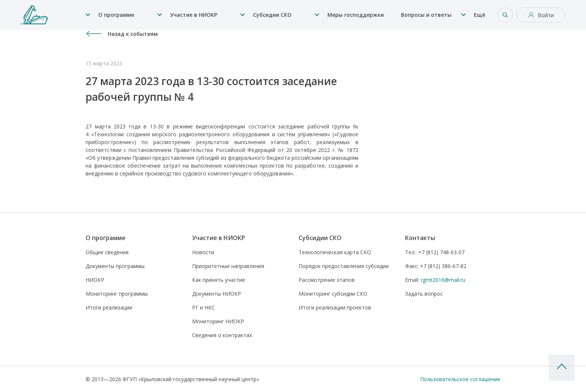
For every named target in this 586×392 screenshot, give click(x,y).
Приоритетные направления (228, 266)
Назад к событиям (133, 34)
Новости (203, 252)
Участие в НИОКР (194, 15)
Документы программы (115, 266)
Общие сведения (107, 252)
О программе (116, 15)
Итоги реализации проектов (335, 307)
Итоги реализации (109, 307)
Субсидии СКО (272, 15)
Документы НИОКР (217, 294)
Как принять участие (219, 280)
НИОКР (95, 280)
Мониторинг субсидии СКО (333, 294)
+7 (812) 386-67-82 (436, 266)
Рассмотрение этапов (327, 280)
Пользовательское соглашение (460, 379)
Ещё (479, 15)
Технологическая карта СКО (335, 252)
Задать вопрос (424, 294)
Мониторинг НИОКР (218, 321)
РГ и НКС (203, 307)
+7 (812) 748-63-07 (435, 252)
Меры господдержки (356, 15)
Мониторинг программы (117, 294)
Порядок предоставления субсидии (344, 266)
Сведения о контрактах (222, 335)
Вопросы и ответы (426, 15)
